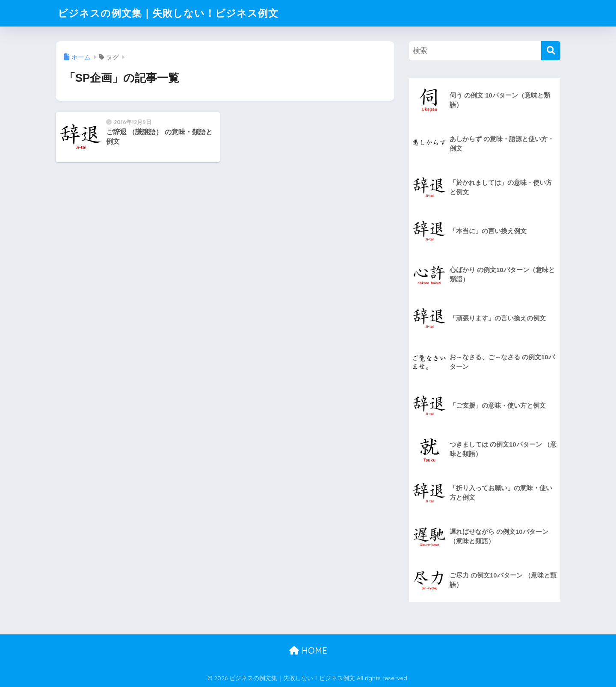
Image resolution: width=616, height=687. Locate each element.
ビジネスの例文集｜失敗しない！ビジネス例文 (168, 13)
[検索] (551, 51)
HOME (308, 650)
